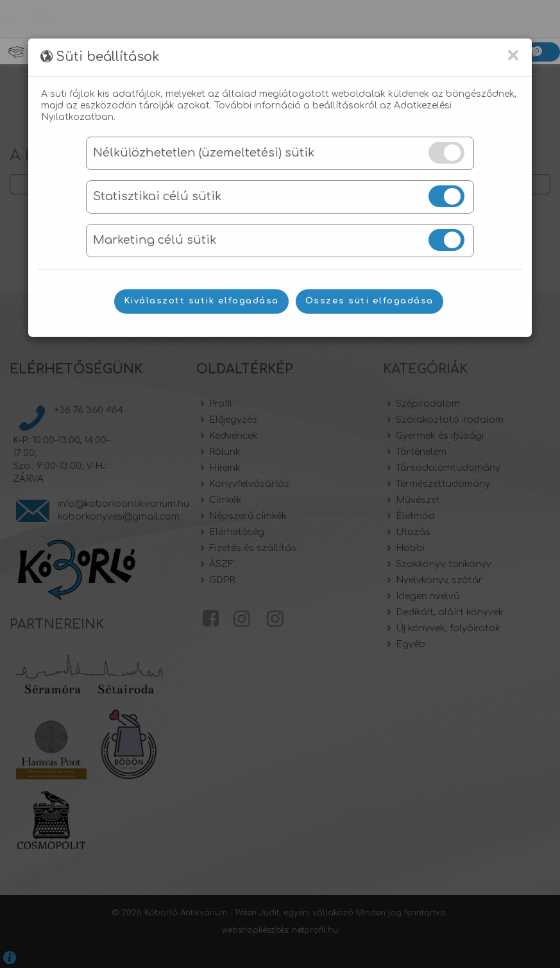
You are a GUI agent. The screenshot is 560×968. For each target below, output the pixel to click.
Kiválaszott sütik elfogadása (201, 301)
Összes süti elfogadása (369, 301)
